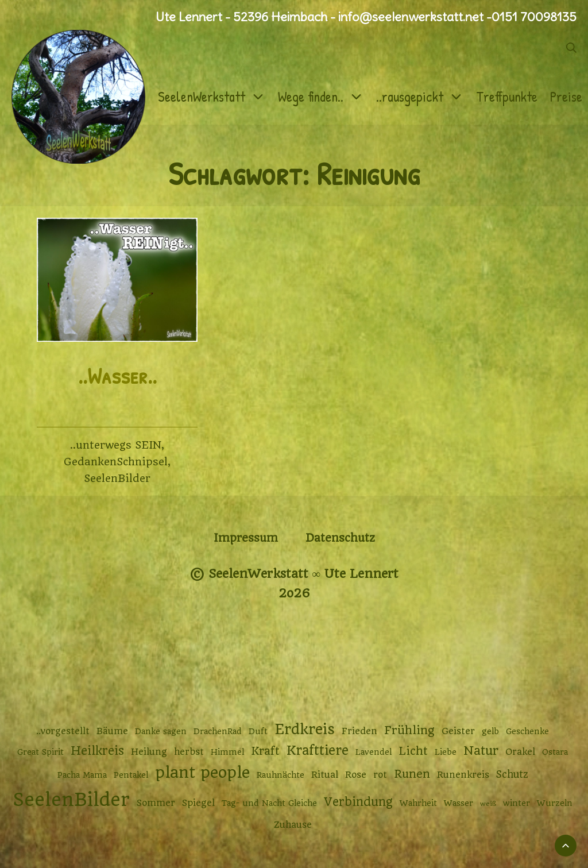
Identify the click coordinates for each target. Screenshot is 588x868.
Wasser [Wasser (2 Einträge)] (459, 803)
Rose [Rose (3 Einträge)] (356, 775)
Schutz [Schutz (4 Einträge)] (512, 774)
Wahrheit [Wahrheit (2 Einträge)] (418, 803)
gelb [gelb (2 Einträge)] (490, 731)
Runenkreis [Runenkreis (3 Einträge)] (463, 775)
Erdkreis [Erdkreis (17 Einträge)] (305, 729)
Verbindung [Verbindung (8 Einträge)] (358, 802)
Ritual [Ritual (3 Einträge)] (325, 775)
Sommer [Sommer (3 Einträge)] (156, 803)
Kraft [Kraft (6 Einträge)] (265, 751)
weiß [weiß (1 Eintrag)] (488, 804)
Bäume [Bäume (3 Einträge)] (112, 731)
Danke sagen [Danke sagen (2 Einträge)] (161, 731)
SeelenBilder (117, 478)
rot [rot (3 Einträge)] (380, 775)
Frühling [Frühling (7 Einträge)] (409, 730)
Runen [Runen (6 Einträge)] (412, 774)
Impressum (246, 538)
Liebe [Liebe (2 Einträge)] (446, 752)
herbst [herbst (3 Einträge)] (189, 752)
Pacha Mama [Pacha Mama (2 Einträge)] (82, 775)
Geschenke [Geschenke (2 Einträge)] (527, 731)
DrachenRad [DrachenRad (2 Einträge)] (218, 731)
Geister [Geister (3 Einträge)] (458, 731)
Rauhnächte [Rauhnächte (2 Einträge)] (281, 775)
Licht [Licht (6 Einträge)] (413, 751)
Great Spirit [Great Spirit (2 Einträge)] (40, 752)
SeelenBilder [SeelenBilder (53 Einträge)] (71, 800)
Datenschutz (340, 538)
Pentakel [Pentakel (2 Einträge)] (131, 775)
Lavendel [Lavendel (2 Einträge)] (374, 752)
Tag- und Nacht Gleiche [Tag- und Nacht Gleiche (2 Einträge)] (269, 803)
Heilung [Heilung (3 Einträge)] (149, 752)
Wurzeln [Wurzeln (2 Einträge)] (555, 803)
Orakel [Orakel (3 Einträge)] (520, 752)
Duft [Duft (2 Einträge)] (258, 731)
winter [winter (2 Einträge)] (517, 803)
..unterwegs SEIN (116, 445)
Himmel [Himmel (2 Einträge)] (227, 752)
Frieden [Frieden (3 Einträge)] (359, 731)
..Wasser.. (117, 375)
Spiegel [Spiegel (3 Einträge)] (198, 803)
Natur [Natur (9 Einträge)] (481, 751)
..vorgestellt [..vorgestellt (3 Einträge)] (63, 731)
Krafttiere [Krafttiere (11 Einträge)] (318, 750)
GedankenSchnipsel (116, 462)
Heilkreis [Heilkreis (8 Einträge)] (97, 751)
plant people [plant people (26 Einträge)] (202, 773)
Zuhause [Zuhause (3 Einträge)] (293, 825)
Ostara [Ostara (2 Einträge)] (555, 752)
